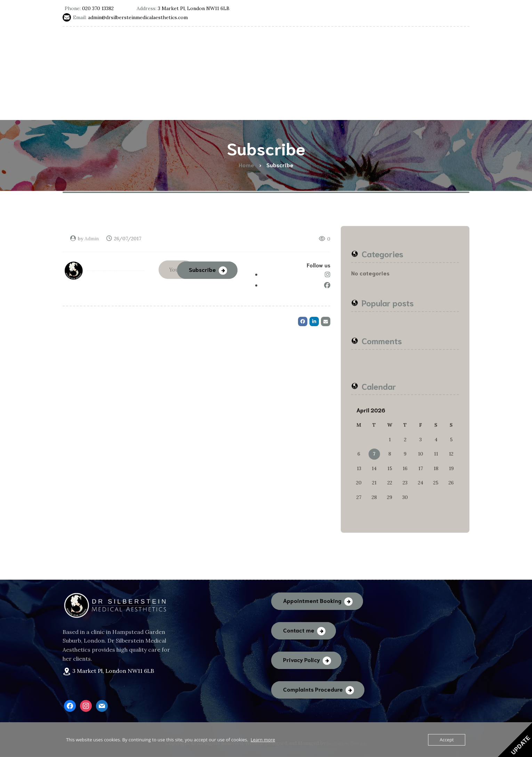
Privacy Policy (301, 659)
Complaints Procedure (313, 689)
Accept (447, 740)
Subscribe (202, 268)
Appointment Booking (312, 600)
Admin (92, 239)
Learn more (263, 740)
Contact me (299, 630)
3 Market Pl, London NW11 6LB (113, 671)
